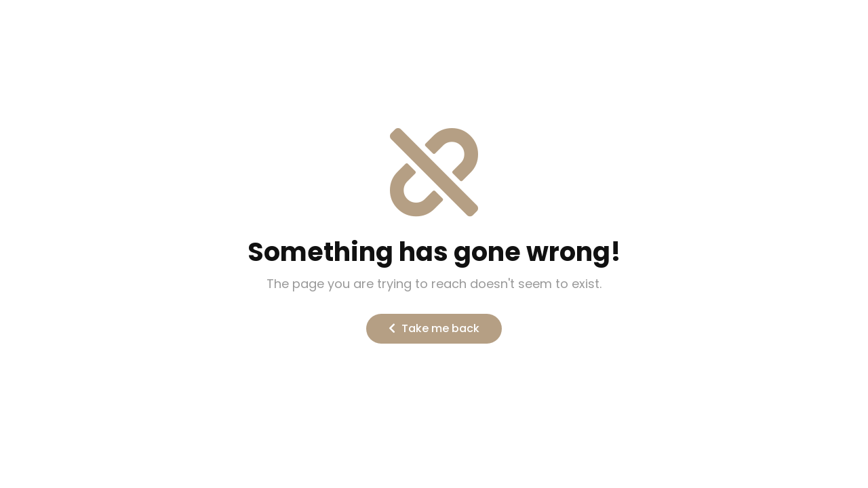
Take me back (434, 328)
